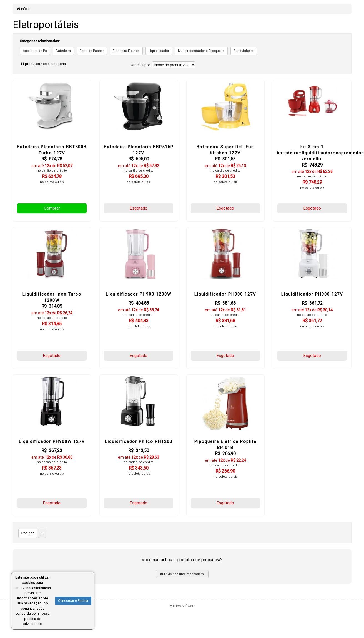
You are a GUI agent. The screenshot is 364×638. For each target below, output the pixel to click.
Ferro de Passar (92, 51)
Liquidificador (159, 51)
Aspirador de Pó (35, 51)
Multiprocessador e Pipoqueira (201, 51)
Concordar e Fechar (73, 601)
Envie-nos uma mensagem (182, 574)
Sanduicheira (244, 51)
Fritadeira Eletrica (126, 51)
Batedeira (63, 51)
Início (23, 9)
